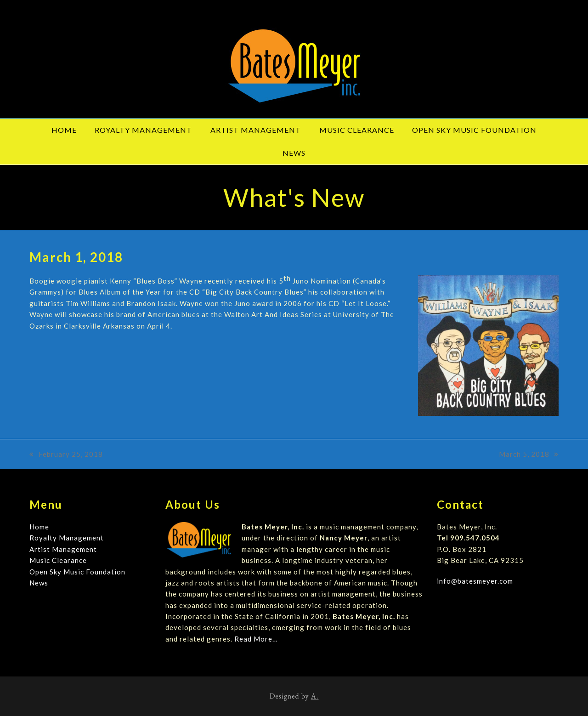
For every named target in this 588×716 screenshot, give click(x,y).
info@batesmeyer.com (475, 581)
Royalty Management (67, 538)
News (39, 583)
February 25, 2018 (66, 455)
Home (39, 527)
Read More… (256, 639)
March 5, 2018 (529, 455)
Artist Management (63, 549)
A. (315, 696)
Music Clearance (58, 560)
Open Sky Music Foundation (77, 572)
